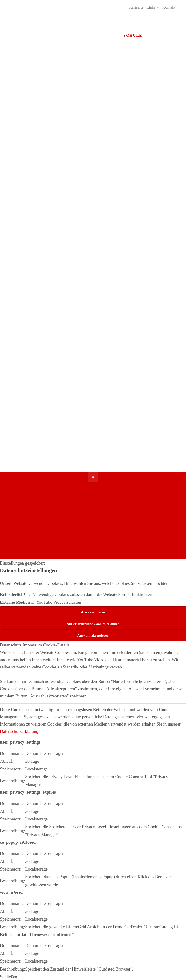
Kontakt (169, 7)
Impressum (32, 644)
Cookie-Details (56, 644)
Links (151, 7)
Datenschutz (11, 644)
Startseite (136, 7)
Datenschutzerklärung (19, 731)
